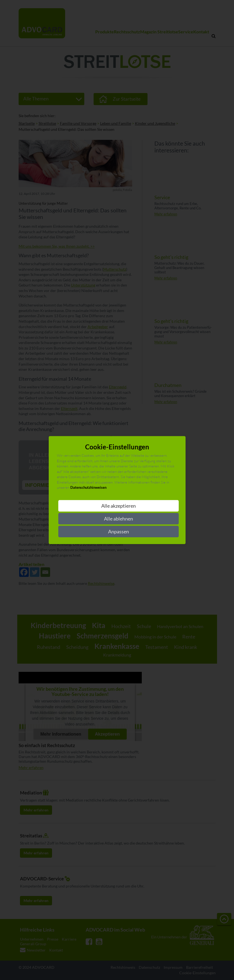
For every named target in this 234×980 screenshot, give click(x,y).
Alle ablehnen (119, 519)
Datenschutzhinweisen (88, 488)
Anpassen (119, 531)
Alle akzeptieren (119, 506)
